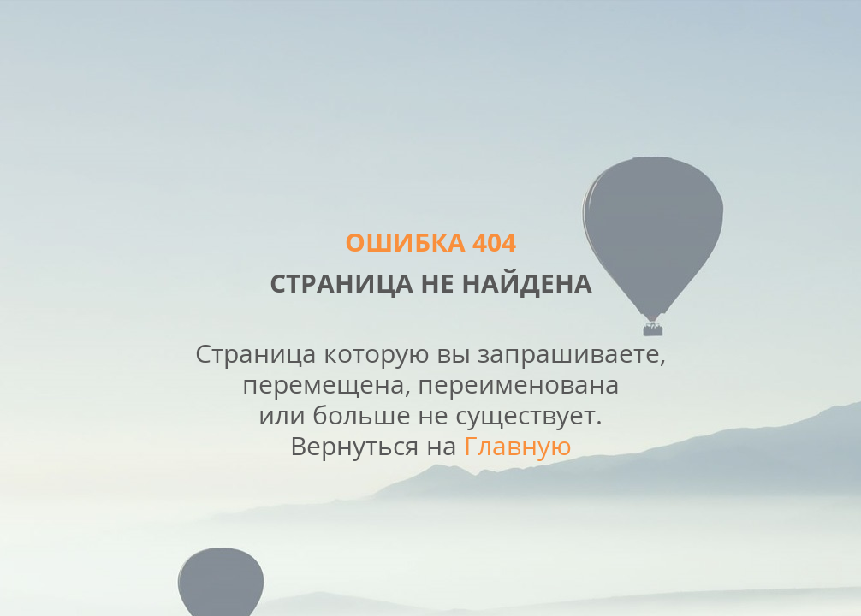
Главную (518, 445)
